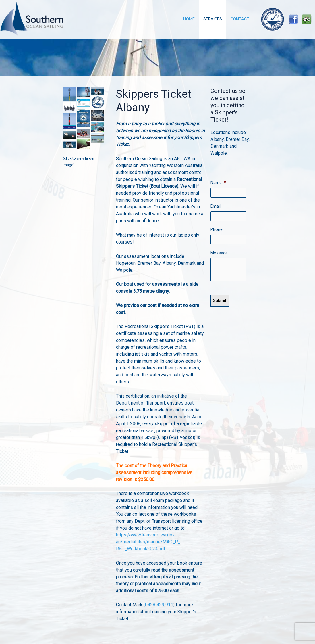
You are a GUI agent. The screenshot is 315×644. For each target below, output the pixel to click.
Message (219, 252)
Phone (217, 229)
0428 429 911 (159, 605)
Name (218, 183)
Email (216, 206)
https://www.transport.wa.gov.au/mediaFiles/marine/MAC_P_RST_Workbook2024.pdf (148, 542)
